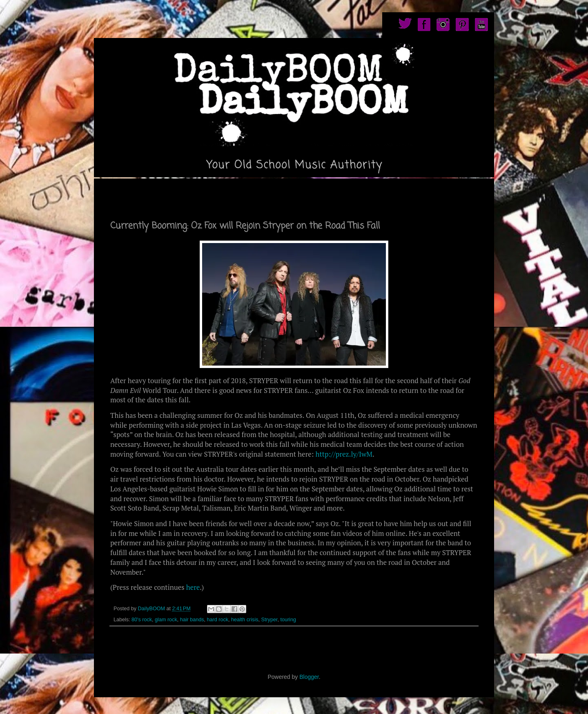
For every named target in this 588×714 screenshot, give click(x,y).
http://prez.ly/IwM (344, 454)
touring (288, 620)
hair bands (192, 620)
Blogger (309, 677)
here (193, 587)
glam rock (166, 620)
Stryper (269, 620)
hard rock (218, 620)
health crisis (245, 620)
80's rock (142, 620)
